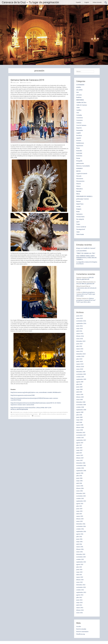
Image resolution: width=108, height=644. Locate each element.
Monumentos (80, 181)
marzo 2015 (80, 516)
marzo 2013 (80, 577)
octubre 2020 (80, 356)
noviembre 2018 (81, 405)
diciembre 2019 (81, 372)
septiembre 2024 (81, 323)
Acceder (79, 626)
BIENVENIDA (80, 100)
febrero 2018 (80, 427)
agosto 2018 (80, 412)
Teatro (78, 224)
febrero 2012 (80, 610)
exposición (59, 414)
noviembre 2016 (81, 466)
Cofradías (25, 412)
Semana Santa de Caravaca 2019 (27, 80)
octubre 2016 (80, 468)
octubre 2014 (80, 529)
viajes (78, 232)
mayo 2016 (79, 481)
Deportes (79, 128)
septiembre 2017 (81, 440)
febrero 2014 (80, 549)
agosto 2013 (80, 564)
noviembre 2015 (81, 496)
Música (78, 186)
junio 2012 (79, 600)
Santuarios (79, 214)
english (79, 133)
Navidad (79, 191)
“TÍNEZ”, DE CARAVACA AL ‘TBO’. (86, 253)
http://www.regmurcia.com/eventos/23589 (23, 395)
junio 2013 (79, 570)
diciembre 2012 (81, 585)
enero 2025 (80, 318)
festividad (59, 412)
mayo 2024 (80, 328)
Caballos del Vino (81, 102)
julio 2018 (79, 415)
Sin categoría (80, 219)
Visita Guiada (80, 234)
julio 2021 (79, 346)
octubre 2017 (80, 438)
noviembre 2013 (81, 557)
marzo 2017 (80, 455)
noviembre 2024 (81, 321)
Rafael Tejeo (80, 204)
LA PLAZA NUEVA (81, 251)
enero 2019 (80, 400)
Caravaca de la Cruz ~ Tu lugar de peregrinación (30, 2)
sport (78, 222)
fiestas (78, 158)
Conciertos (80, 118)
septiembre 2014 (81, 531)
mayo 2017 (79, 450)
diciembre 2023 (81, 341)
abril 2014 (79, 544)
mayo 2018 (79, 420)
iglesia (64, 414)
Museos (79, 184)
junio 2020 (80, 361)
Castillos (79, 110)
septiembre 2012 (81, 592)
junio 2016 (79, 478)
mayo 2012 (79, 603)
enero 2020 (80, 369)
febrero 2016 (80, 488)
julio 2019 (79, 384)
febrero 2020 (80, 367)
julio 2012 (79, 597)
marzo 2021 (80, 349)
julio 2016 (79, 476)
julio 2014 (79, 537)
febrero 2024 (80, 336)
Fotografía (79, 161)
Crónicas (79, 123)
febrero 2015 (80, 519)
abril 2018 (79, 422)
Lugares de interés (20, 414)
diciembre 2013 (81, 554)
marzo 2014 (80, 547)
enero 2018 (80, 430)
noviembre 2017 (81, 435)
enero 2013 (79, 582)
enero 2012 (80, 613)
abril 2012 (79, 605)
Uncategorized (81, 229)
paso (12, 416)
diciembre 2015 (81, 493)
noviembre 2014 (81, 526)
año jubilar (79, 90)
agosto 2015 (80, 504)
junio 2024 (79, 326)
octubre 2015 (80, 498)
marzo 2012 (80, 608)
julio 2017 (79, 445)
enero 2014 (80, 552)
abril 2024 (79, 331)
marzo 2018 (80, 425)
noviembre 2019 (81, 374)
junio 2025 (79, 316)
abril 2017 (79, 453)
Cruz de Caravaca (81, 125)
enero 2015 (79, 521)
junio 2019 (79, 387)
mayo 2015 (79, 511)
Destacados (80, 130)
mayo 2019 (79, 389)
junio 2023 (79, 344)
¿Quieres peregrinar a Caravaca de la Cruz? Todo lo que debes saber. (86, 294)
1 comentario (37, 416)
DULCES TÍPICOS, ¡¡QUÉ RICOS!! (85, 284)
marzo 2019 (80, 394)
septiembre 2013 (81, 562)
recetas (78, 206)
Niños (78, 194)
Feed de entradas (81, 629)
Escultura (31, 412)
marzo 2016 (80, 486)
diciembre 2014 (81, 524)
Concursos (79, 120)
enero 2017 (79, 460)
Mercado (79, 176)
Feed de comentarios (82, 632)
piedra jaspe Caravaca (83, 199)
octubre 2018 (80, 407)
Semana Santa (34, 414)
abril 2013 (79, 575)
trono (28, 416)
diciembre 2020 (81, 354)
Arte (21, 412)
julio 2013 (79, 567)
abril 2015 (79, 514)
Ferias (78, 148)
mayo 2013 (79, 572)
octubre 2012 (80, 590)
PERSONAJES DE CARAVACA (84, 196)
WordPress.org (81, 634)
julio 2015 (79, 506)
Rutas (78, 212)
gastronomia (80, 163)
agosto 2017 (80, 443)
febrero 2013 (80, 580)
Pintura (78, 201)
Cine (78, 113)
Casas (78, 108)
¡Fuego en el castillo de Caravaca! (86, 248)
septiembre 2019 (81, 379)
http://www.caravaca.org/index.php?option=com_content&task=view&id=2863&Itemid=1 (36, 392)
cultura (49, 414)
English (87, 2)
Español (78, 2)
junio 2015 (79, 509)
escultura (53, 414)
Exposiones (53, 412)
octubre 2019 (80, 377)
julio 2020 (79, 359)
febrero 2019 (80, 397)
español (36, 412)
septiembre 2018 (81, 410)
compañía (44, 414)
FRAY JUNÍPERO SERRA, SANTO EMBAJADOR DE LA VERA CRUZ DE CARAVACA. (86, 258)
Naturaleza (79, 189)
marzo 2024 (80, 334)
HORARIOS (65, 412)
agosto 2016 (80, 473)
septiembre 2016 (81, 471)
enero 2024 (80, 339)
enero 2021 (80, 351)
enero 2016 (80, 491)
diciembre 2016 (81, 463)
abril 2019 (79, 392)
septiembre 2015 (81, 501)
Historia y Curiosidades (83, 166)
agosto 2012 (80, 595)
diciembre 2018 (81, 402)
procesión (16, 416)
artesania (79, 95)
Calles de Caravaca (82, 105)
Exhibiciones (46, 412)
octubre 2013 (80, 559)
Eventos (40, 412)
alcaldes (79, 87)
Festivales (79, 151)
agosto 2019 (80, 382)
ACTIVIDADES (16, 412)
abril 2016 (79, 483)
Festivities (79, 156)
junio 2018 (79, 417)
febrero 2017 (80, 458)
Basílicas (79, 97)
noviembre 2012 (81, 587)
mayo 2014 (79, 542)
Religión (27, 414)
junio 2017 (79, 448)
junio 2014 (79, 539)
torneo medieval (81, 227)
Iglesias (13, 414)
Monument (80, 179)
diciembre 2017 (81, 433)
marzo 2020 (80, 364)
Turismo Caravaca (27, 83)
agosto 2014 (80, 534)
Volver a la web (97, 2)
